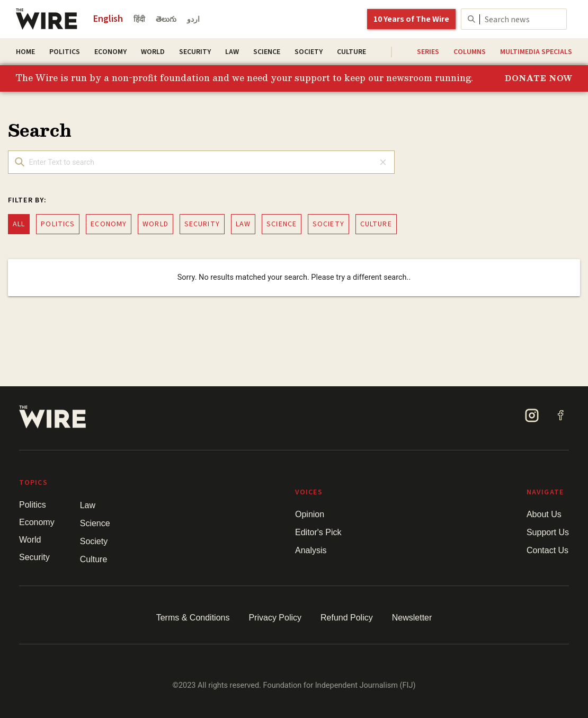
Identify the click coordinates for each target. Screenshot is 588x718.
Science (267, 52)
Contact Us (547, 550)
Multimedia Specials (536, 52)
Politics (65, 52)
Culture (351, 52)
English (108, 19)
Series (428, 52)
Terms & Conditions (193, 618)
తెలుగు (166, 20)
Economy (110, 52)
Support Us (548, 532)
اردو (193, 20)
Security (195, 52)
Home (25, 52)
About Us (544, 514)
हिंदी (139, 20)
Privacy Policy (275, 618)
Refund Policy (347, 618)
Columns (470, 52)
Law (232, 52)
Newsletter (412, 618)
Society (309, 52)
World (153, 52)
